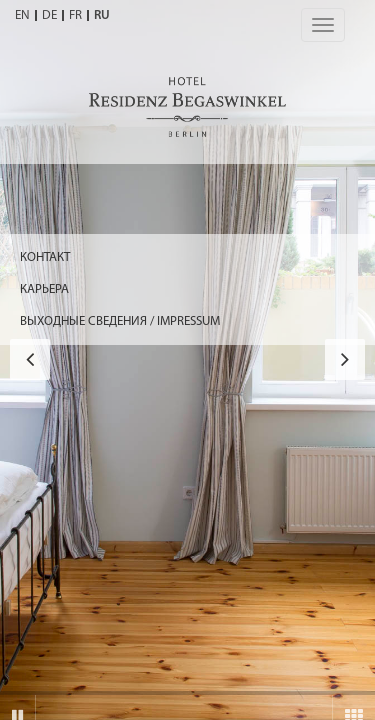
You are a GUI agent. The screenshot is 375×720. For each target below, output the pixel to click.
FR (75, 15)
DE (49, 15)
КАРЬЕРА (44, 289)
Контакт (45, 257)
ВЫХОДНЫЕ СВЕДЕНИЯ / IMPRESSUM (120, 321)
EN (22, 15)
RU (102, 15)
